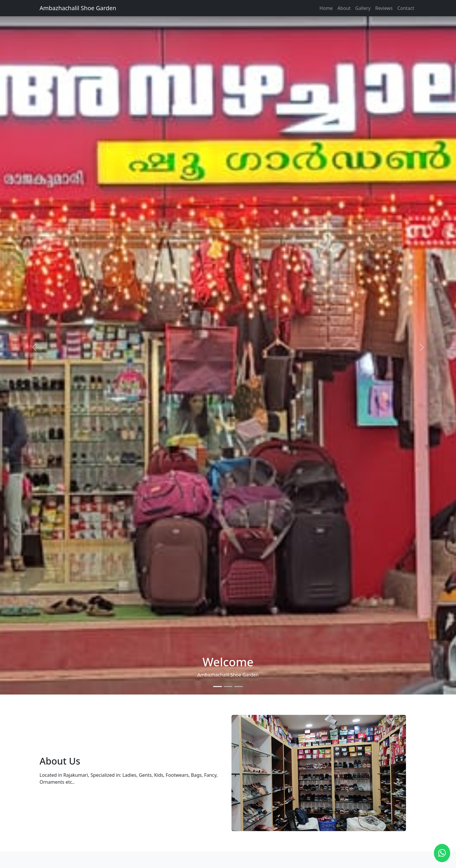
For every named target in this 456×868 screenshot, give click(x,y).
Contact (406, 8)
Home (326, 8)
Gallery (363, 8)
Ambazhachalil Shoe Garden (78, 8)
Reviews (384, 8)
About (344, 8)
